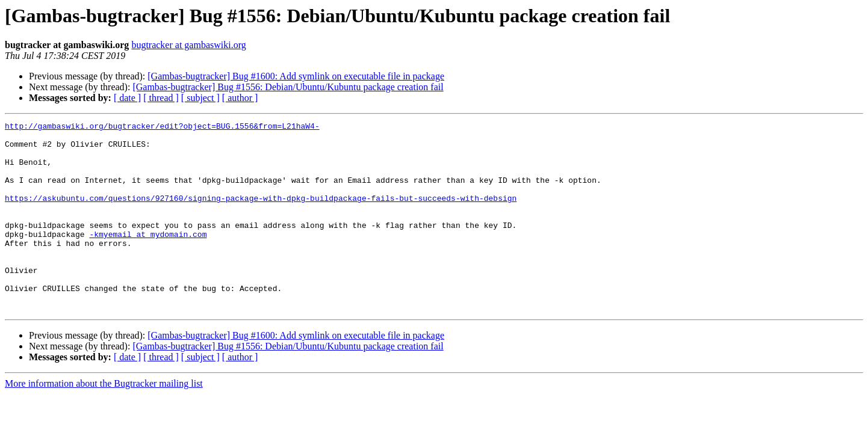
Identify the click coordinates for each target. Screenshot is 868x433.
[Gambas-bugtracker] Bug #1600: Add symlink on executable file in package (296, 76)
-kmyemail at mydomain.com (148, 257)
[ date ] (127, 98)
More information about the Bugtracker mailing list (104, 421)
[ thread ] (161, 98)
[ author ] (240, 98)
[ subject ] (200, 98)
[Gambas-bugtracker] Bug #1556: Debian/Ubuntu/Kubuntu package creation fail (288, 87)
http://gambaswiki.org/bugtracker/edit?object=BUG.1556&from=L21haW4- (162, 127)
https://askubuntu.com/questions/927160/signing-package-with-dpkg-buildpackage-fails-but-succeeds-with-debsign (261, 214)
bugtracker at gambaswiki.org (188, 45)
